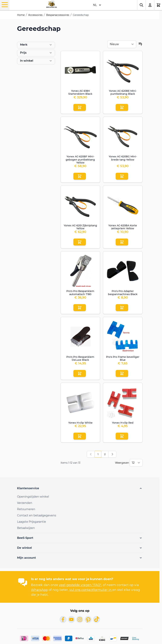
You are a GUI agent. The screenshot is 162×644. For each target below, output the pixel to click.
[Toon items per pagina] (136, 463)
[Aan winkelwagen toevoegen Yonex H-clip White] (80, 436)
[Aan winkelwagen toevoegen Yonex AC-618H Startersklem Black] (80, 107)
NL (97, 5)
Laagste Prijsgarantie (32, 522)
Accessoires (35, 15)
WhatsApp (39, 590)
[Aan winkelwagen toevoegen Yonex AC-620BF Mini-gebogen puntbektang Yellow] (80, 176)
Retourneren (26, 509)
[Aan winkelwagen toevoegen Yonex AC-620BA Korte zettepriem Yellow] (122, 242)
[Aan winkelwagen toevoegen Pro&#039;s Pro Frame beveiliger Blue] (122, 373)
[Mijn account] (150, 5)
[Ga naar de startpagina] (52, 4)
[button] (80, 488)
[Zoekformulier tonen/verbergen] (141, 5)
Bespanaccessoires (58, 15)
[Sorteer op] (122, 44)
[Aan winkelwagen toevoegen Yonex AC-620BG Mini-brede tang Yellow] (122, 176)
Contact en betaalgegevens (37, 515)
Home (21, 15)
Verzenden (25, 503)
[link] (91, 454)
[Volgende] (112, 454)
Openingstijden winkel (33, 497)
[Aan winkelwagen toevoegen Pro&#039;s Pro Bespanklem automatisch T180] (80, 308)
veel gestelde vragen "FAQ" (80, 585)
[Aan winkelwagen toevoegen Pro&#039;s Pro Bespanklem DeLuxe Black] (80, 373)
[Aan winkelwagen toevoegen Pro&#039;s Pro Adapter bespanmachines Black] (122, 308)
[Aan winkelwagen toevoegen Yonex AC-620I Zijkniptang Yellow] (80, 242)
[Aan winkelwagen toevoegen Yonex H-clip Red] (122, 436)
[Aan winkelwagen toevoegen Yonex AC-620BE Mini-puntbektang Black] (122, 107)
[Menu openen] (5, 5)
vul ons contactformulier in (91, 590)
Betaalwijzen (26, 528)
